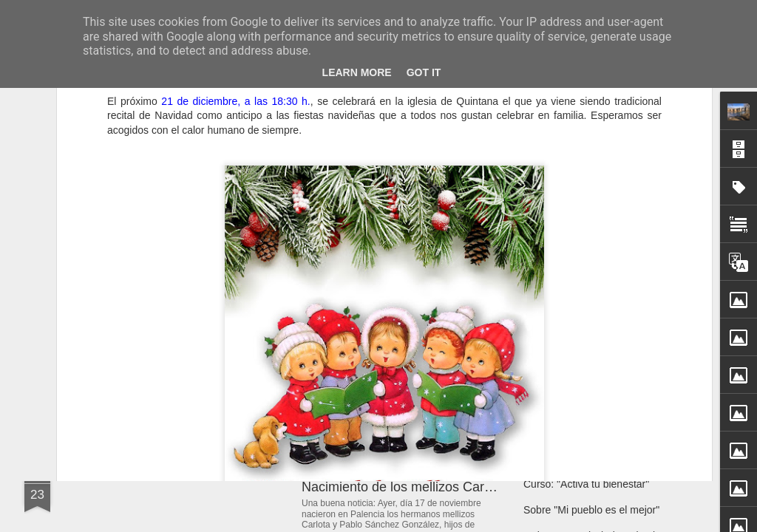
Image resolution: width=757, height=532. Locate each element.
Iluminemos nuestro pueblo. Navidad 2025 (620, 367)
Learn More (357, 72)
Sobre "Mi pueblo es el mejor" (591, 510)
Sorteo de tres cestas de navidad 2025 (612, 341)
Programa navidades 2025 (584, 316)
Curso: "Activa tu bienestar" (586, 484)
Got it (424, 72)
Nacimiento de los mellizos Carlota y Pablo (428, 487)
